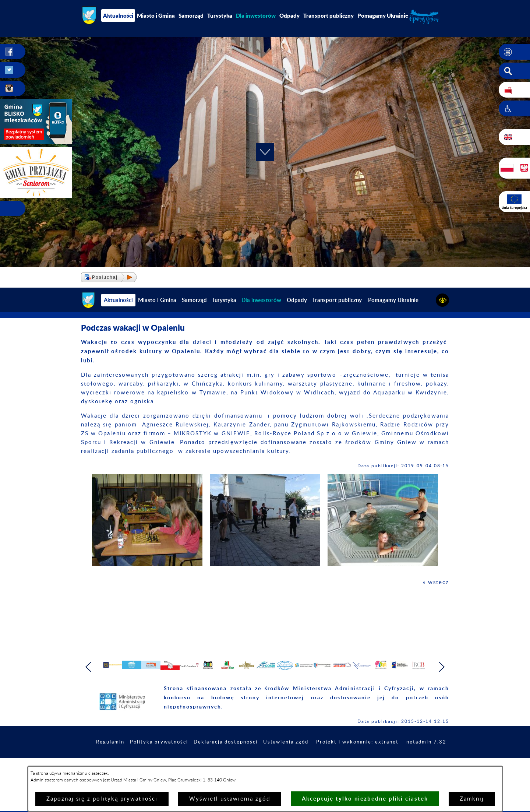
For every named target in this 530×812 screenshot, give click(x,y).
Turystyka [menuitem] (220, 15)
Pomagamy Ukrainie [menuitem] (383, 15)
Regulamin (142, 762)
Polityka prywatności (193, 762)
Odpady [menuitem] (289, 15)
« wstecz (436, 582)
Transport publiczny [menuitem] (328, 15)
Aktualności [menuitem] (118, 15)
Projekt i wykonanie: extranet (403, 762)
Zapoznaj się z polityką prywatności (102, 799)
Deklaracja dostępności (264, 762)
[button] (514, 52)
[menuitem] (256, 15)
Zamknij (472, 799)
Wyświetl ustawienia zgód (230, 799)
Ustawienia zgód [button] (328, 762)
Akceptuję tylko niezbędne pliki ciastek (365, 799)
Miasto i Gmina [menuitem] (156, 15)
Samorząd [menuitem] (191, 15)
